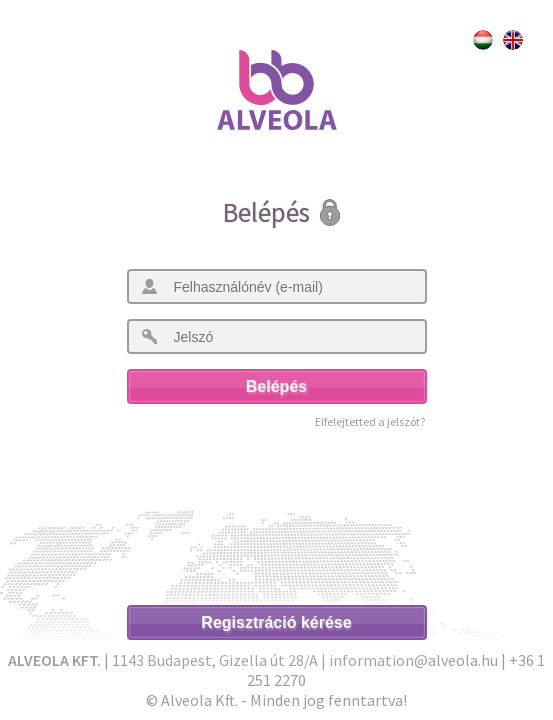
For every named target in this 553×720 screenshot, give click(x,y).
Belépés (276, 386)
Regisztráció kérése (276, 622)
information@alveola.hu (413, 660)
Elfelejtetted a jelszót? (370, 421)
